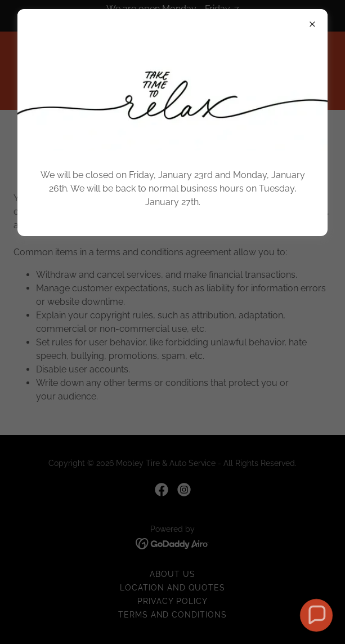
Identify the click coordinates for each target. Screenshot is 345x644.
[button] (316, 615)
